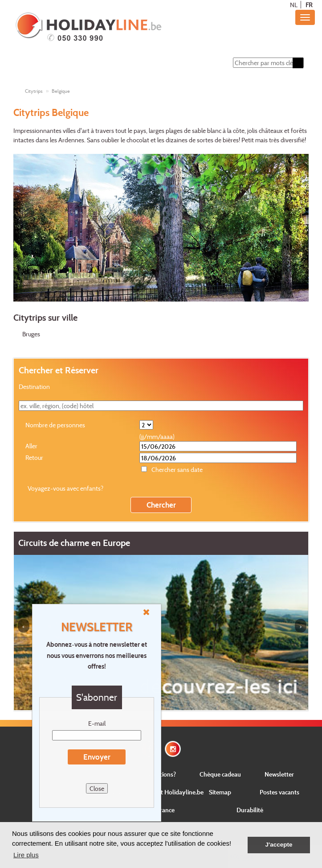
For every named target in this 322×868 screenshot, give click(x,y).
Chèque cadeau (220, 774)
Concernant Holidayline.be (167, 792)
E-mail (97, 723)
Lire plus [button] (26, 855)
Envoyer (97, 757)
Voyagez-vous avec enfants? (65, 488)
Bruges (31, 334)
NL (294, 5)
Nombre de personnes (55, 425)
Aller (31, 446)
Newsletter (279, 774)
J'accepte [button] (279, 845)
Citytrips (34, 91)
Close (97, 788)
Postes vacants (279, 792)
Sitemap (220, 792)
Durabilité (250, 810)
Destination (34, 386)
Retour (34, 457)
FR (309, 5)
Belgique (61, 91)
